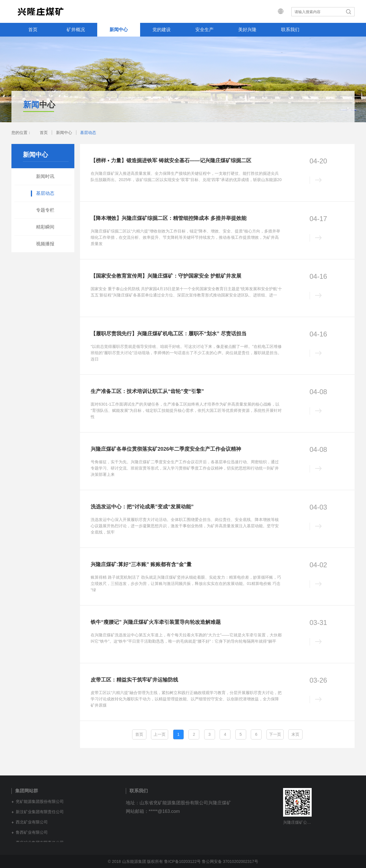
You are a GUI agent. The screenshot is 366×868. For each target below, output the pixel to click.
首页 (33, 30)
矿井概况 (76, 30)
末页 (295, 734)
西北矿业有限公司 (32, 822)
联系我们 (290, 30)
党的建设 (162, 30)
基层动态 (88, 133)
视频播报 (45, 244)
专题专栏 (45, 210)
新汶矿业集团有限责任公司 (40, 812)
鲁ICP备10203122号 (182, 861)
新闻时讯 (45, 176)
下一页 (275, 734)
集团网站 (276, 11)
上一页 (160, 734)
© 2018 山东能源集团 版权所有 (135, 861)
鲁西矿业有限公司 (32, 832)
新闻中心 (119, 30)
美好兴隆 (247, 30)
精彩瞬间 (45, 227)
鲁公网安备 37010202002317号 (230, 861)
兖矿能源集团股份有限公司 (40, 801)
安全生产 (204, 30)
